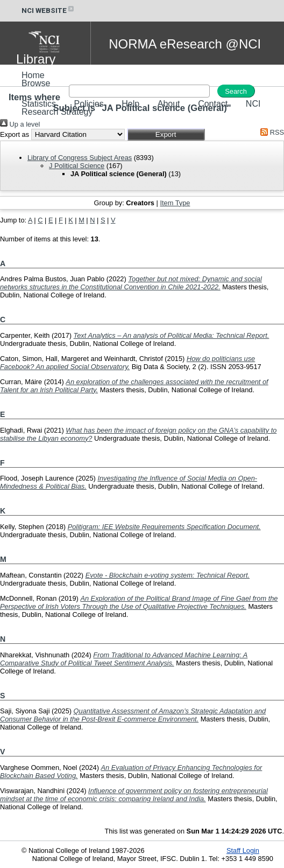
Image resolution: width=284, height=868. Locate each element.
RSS (271, 132)
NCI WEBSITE (48, 11)
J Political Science (77, 166)
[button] (166, 134)
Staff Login (243, 850)
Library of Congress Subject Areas (80, 158)
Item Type (175, 203)
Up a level (20, 124)
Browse (36, 83)
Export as (15, 134)
